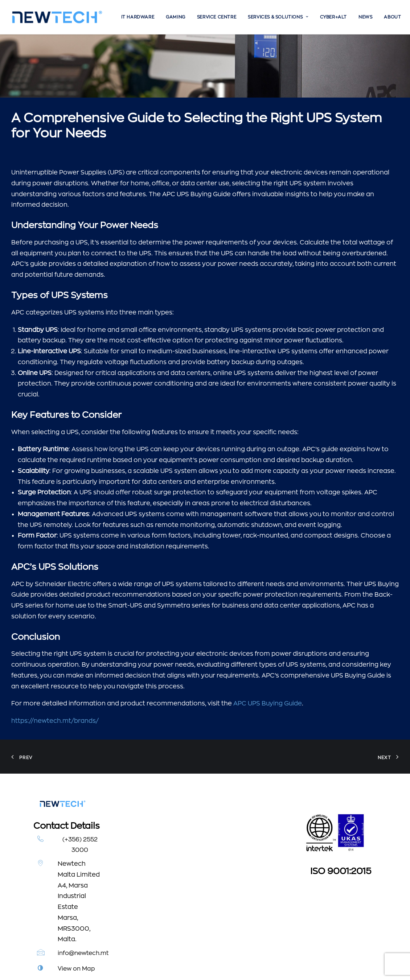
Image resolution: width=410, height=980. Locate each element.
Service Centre (217, 17)
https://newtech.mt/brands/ (55, 657)
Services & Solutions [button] (278, 17)
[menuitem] (138, 17)
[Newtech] (57, 17)
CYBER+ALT (333, 17)
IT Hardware (138, 17)
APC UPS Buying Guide (268, 640)
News (365, 17)
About (392, 17)
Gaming (176, 17)
